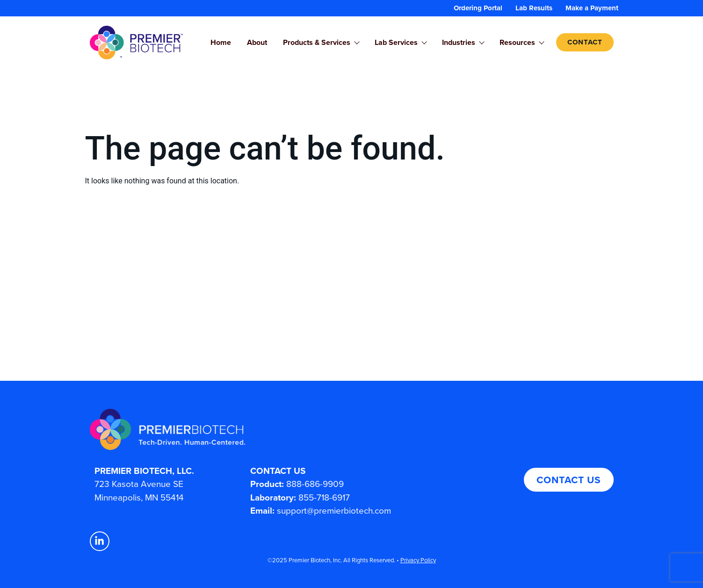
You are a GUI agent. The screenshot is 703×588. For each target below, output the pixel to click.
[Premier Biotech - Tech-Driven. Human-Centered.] (246, 429)
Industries (463, 42)
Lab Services (400, 42)
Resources (522, 42)
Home (221, 42)
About (257, 42)
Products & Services (321, 42)
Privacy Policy (418, 560)
